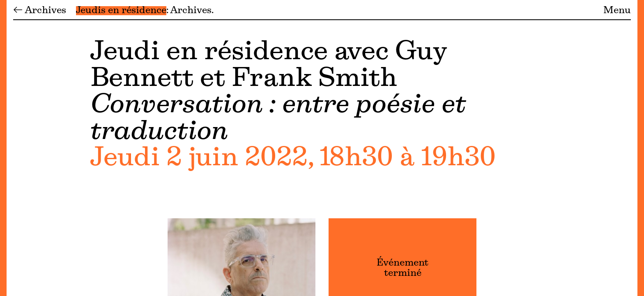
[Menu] (3, 148)
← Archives (40, 11)
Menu (617, 11)
